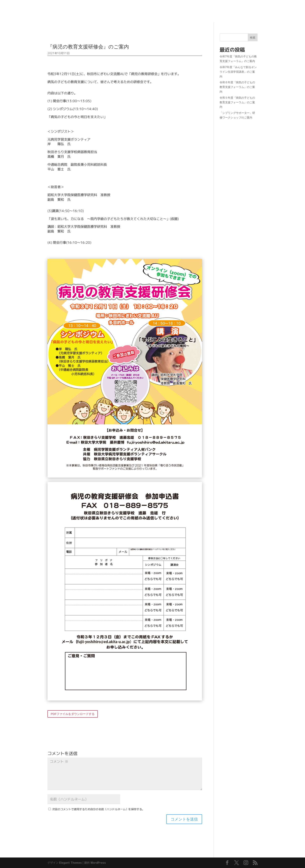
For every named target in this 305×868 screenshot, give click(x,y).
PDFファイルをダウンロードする (73, 714)
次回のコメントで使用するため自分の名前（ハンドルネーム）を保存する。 (98, 809)
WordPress (98, 863)
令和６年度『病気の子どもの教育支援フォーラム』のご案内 (237, 87)
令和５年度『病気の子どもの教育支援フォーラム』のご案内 (237, 102)
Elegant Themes (70, 863)
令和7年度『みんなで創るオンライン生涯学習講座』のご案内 (238, 72)
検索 (253, 37)
